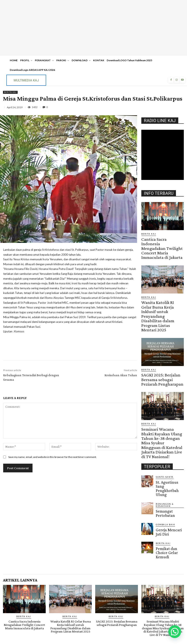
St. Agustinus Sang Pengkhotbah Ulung (168, 424)
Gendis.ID (149, 478)
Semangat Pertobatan (169, 439)
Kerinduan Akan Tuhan (121, 375)
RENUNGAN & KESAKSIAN (170, 434)
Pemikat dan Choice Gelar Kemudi (168, 472)
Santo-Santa (163, 418)
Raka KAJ (102, 614)
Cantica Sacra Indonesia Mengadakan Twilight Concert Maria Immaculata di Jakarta (159, 241)
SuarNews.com (87, 625)
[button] (175, 632)
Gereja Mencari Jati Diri (167, 456)
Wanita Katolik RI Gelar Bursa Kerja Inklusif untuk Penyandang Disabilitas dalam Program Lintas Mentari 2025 (162, 292)
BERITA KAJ (10, 92)
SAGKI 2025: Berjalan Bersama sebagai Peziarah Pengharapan (160, 342)
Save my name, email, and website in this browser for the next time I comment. (52, 457)
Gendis (106, 625)
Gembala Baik (164, 450)
